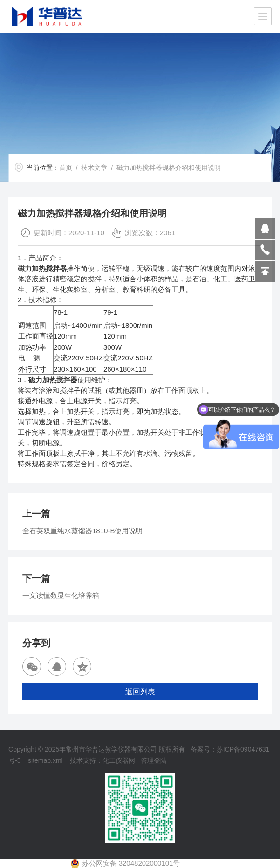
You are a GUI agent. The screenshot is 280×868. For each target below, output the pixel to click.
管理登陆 (154, 760)
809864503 (265, 229)
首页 (66, 168)
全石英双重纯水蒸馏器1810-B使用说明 (82, 531)
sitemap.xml (45, 760)
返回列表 (140, 692)
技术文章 (94, 168)
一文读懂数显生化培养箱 (61, 595)
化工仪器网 (119, 760)
